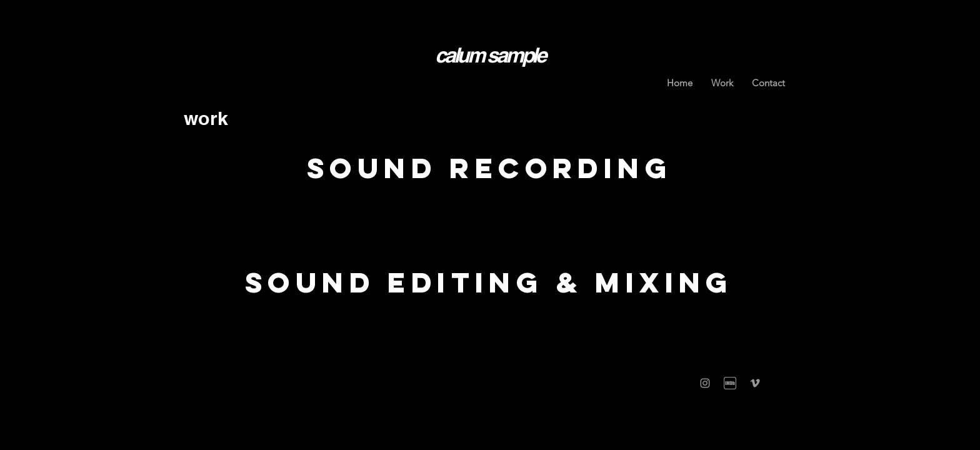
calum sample (490, 55)
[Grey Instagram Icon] (705, 383)
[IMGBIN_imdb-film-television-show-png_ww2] (730, 383)
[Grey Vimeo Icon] (755, 383)
